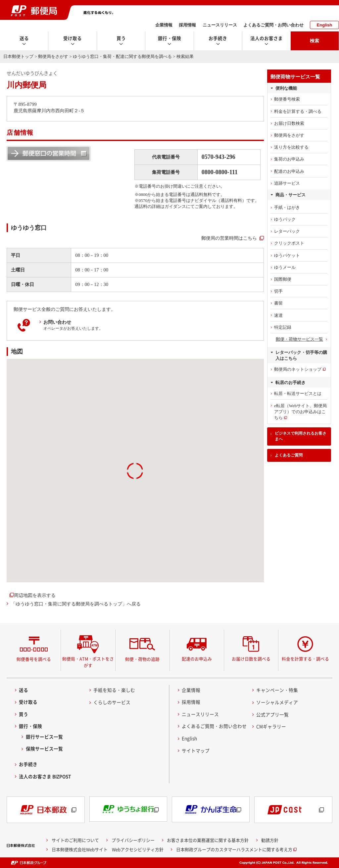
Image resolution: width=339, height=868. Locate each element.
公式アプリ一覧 (272, 714)
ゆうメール (285, 267)
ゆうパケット (287, 255)
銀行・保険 (30, 726)
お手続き (28, 764)
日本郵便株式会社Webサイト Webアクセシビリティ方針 (108, 849)
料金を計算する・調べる (298, 111)
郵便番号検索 (287, 99)
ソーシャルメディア (277, 702)
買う (24, 714)
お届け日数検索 (289, 123)
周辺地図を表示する (35, 595)
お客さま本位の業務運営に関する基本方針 (208, 840)
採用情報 (187, 25)
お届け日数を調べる (251, 659)
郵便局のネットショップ (298, 369)
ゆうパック (285, 219)
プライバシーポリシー (133, 840)
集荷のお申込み (289, 159)
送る (24, 690)
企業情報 (164, 25)
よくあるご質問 (289, 455)
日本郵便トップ (18, 56)
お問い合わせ (57, 322)
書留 (278, 303)
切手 (278, 291)
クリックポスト (289, 243)
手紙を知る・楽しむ (114, 690)
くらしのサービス (112, 702)
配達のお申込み (289, 171)
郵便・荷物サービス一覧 (299, 339)
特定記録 (283, 327)
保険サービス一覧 (44, 748)
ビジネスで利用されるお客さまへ (301, 436)
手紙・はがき (287, 207)
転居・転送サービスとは (298, 393)
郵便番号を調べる (34, 659)
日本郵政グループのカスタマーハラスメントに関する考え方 (234, 849)
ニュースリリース (220, 25)
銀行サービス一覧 (44, 737)
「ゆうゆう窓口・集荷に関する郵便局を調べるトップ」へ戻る (76, 604)
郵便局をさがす (53, 56)
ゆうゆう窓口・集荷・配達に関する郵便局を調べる (122, 56)
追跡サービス (287, 183)
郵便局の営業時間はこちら (229, 238)
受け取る (28, 702)
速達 (278, 315)
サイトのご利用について (75, 840)
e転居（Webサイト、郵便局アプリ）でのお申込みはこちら (300, 412)
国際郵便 (283, 279)
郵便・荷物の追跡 (142, 659)
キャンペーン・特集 (277, 690)
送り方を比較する (291, 147)
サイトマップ (196, 750)
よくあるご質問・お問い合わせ (273, 25)
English (325, 25)
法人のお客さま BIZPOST (45, 776)
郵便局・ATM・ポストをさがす (88, 662)
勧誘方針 (270, 840)
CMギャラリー (271, 726)
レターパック (287, 231)
